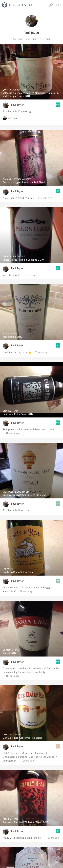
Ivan (15, 118)
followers (32, 39)
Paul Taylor (17, 105)
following (46, 39)
